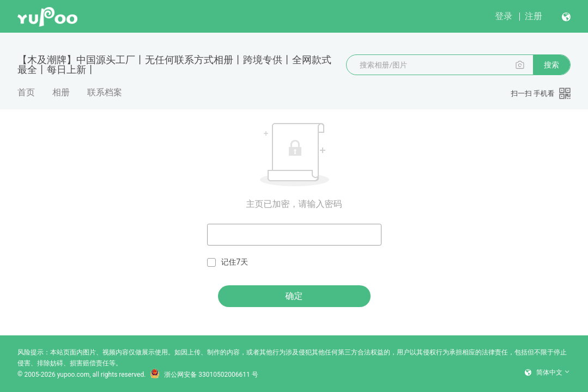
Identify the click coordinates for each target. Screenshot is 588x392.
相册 (61, 92)
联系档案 (105, 92)
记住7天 (228, 262)
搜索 (551, 65)
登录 (504, 16)
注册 (534, 16)
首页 (26, 92)
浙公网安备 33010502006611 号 (204, 375)
